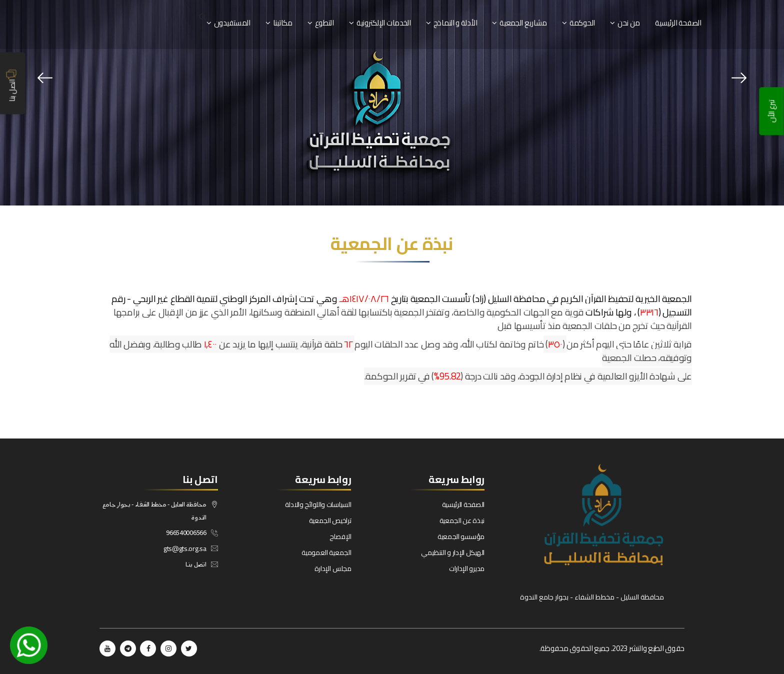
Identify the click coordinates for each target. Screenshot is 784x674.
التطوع (324, 23)
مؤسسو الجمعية (461, 536)
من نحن (629, 23)
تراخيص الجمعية (330, 520)
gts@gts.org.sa (185, 548)
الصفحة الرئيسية (678, 23)
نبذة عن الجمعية (462, 520)
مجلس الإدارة (333, 568)
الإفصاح (340, 536)
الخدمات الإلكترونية (384, 23)
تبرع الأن (772, 111)
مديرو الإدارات (467, 568)
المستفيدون (232, 23)
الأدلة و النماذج (455, 23)
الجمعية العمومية (326, 552)
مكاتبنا (283, 23)
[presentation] (45, 78)
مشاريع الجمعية (523, 23)
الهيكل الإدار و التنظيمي (453, 552)
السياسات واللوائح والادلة (318, 504)
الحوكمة (582, 23)
